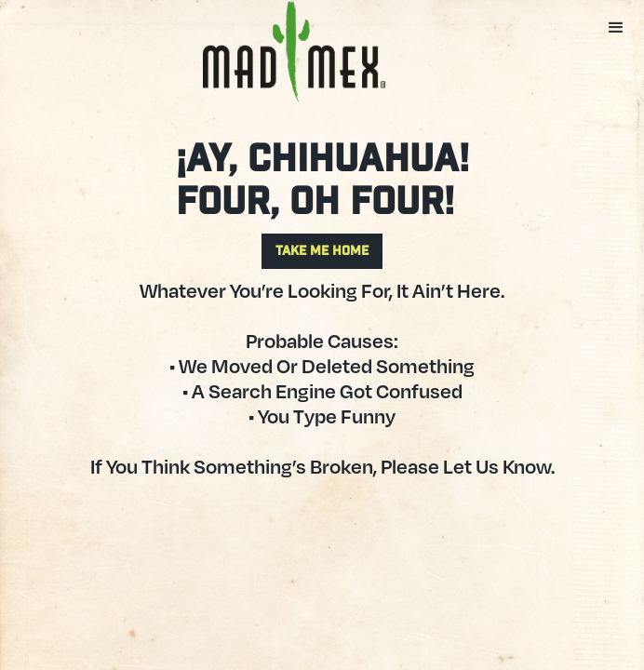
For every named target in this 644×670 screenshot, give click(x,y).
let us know (497, 466)
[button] (616, 28)
